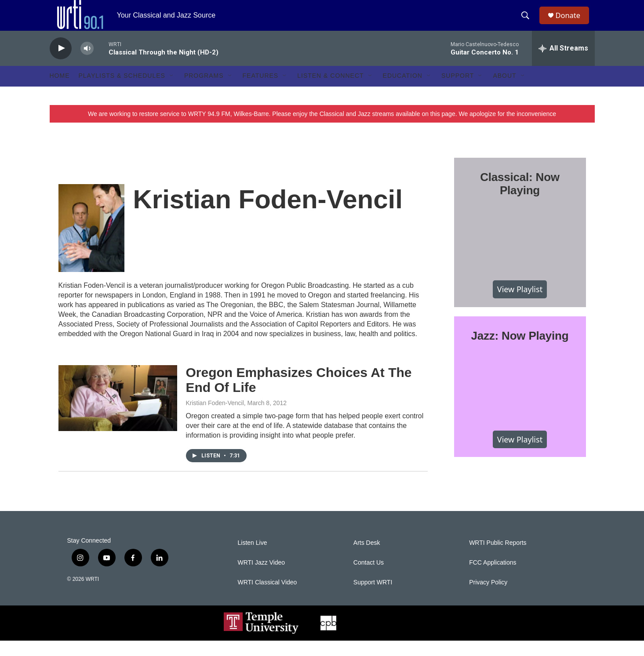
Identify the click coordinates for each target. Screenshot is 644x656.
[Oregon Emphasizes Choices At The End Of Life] (118, 413)
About (504, 91)
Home (60, 91)
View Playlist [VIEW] (520, 304)
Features (261, 91)
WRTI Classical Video (267, 598)
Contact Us (369, 578)
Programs (204, 91)
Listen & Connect (330, 91)
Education (403, 91)
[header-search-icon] (528, 23)
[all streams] (563, 64)
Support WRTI (373, 598)
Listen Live (253, 558)
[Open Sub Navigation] (172, 91)
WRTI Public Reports (498, 558)
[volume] (87, 64)
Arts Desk (367, 558)
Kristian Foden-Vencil (215, 418)
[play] (61, 64)
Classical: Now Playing (520, 199)
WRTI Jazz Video (262, 578)
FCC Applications (493, 578)
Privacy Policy (488, 598)
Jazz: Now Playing (520, 351)
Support (458, 91)
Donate (572, 23)
